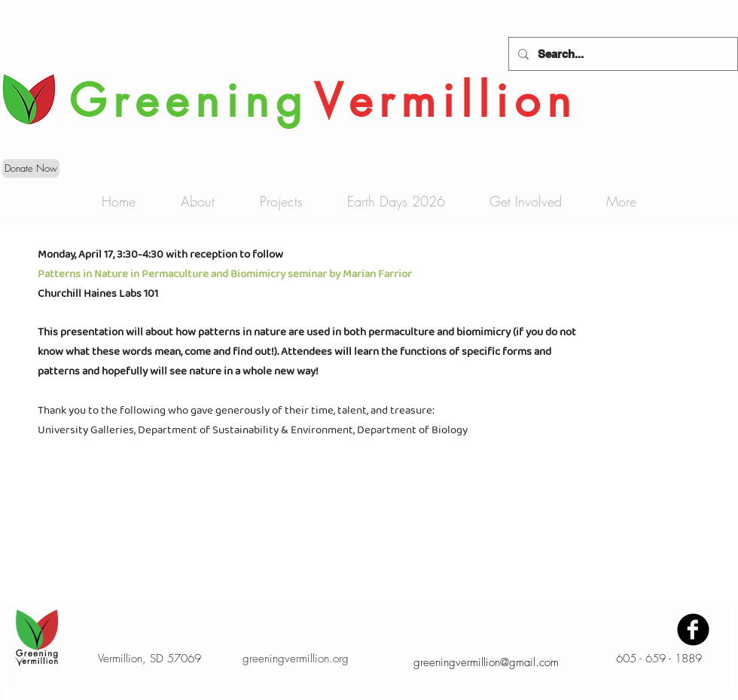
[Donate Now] (31, 168)
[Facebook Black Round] (693, 630)
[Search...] (622, 54)
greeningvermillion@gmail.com (486, 662)
